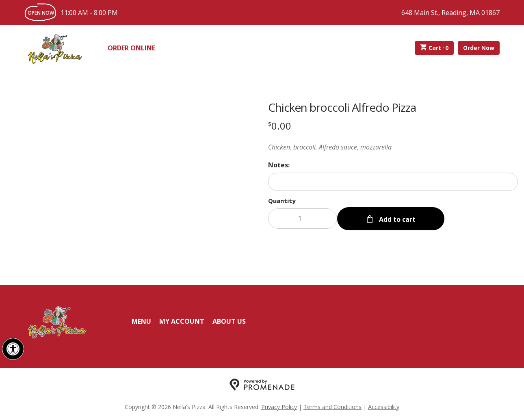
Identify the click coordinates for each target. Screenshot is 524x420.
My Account (182, 320)
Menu (141, 320)
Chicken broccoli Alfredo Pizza (342, 107)
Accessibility (384, 406)
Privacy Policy (279, 406)
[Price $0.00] (280, 126)
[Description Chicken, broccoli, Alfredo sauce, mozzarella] (393, 147)
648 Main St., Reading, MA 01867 (450, 13)
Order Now (479, 48)
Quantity (282, 201)
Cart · (434, 48)
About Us (229, 320)
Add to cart (396, 219)
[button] (13, 349)
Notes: (279, 165)
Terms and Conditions (332, 406)
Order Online (131, 48)
